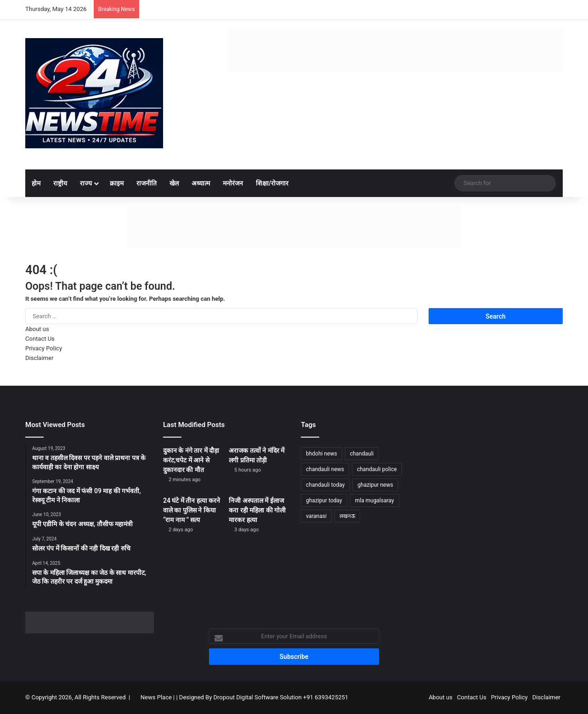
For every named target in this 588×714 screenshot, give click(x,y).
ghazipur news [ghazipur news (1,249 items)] (375, 485)
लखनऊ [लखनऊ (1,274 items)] (347, 516)
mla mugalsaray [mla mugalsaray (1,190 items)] (375, 500)
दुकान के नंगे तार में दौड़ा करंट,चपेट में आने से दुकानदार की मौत (191, 460)
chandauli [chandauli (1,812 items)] (362, 454)
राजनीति (147, 183)
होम (36, 183)
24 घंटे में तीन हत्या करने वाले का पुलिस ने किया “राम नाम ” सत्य (192, 510)
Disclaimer (39, 358)
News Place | (158, 697)
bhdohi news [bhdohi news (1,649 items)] (322, 454)
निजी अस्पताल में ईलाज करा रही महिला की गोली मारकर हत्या (257, 510)
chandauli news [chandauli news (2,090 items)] (325, 469)
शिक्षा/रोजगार (272, 183)
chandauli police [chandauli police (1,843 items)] (377, 469)
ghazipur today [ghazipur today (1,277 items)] (324, 500)
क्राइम (117, 183)
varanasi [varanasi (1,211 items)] (316, 516)
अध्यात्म (201, 183)
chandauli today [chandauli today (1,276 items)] (325, 485)
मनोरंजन (233, 183)
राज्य (86, 183)
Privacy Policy (44, 348)
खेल (174, 183)
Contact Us (40, 339)
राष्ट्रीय (60, 183)
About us (37, 329)
